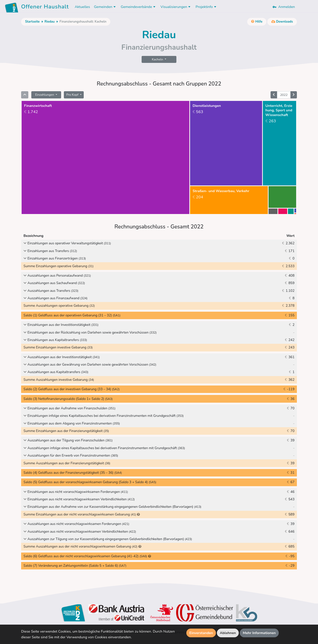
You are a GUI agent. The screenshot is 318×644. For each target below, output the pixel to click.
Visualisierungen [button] (176, 7)
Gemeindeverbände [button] (139, 7)
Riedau (50, 22)
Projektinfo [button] (206, 7)
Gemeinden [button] (105, 7)
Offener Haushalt (45, 7)
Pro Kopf (73, 95)
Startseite (32, 22)
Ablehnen (228, 633)
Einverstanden (201, 633)
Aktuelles (82, 7)
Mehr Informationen (259, 633)
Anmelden (284, 7)
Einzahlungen (45, 95)
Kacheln (158, 59)
